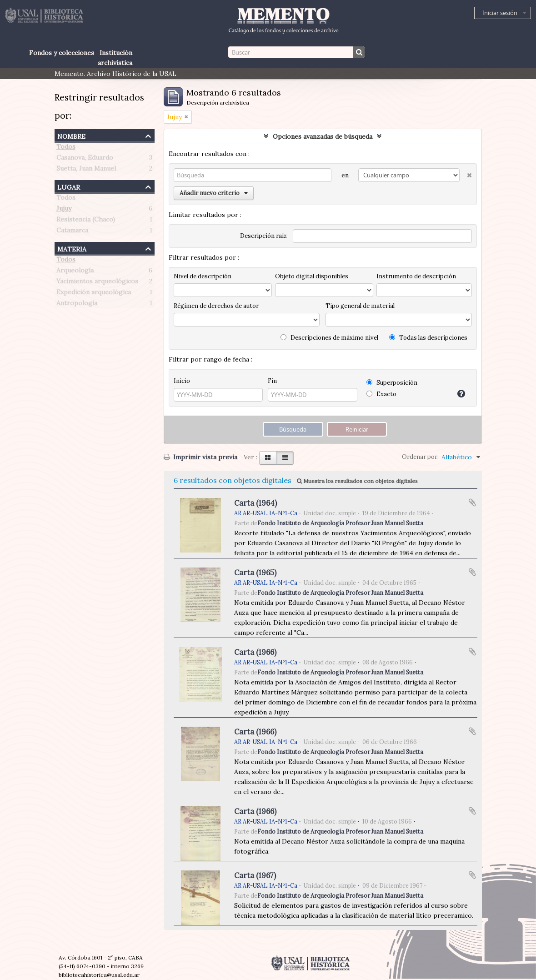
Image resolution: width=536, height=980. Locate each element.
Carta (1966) (255, 652)
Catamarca (72, 232)
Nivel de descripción (203, 276)
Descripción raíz (263, 236)
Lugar (69, 186)
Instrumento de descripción (416, 276)
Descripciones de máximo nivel (329, 338)
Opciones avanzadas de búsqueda (323, 136)
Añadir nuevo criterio (214, 193)
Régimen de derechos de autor (216, 306)
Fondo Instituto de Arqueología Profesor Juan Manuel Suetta (340, 523)
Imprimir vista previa (200, 457)
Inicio (182, 381)
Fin (272, 381)
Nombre (71, 135)
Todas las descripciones (428, 338)
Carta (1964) (255, 503)
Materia (72, 248)
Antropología (77, 305)
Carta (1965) (255, 573)
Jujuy (64, 210)
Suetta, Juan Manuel (86, 170)
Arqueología (75, 272)
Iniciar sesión (500, 13)
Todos (66, 148)
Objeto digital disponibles (312, 276)
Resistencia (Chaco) (86, 221)
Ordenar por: (420, 457)
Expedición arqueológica (94, 294)
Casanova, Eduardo (85, 159)
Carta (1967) (255, 875)
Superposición (392, 383)
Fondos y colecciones (62, 53)
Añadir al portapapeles (472, 503)
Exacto (381, 394)
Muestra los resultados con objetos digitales (357, 481)
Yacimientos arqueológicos (97, 283)
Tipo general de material (360, 306)
